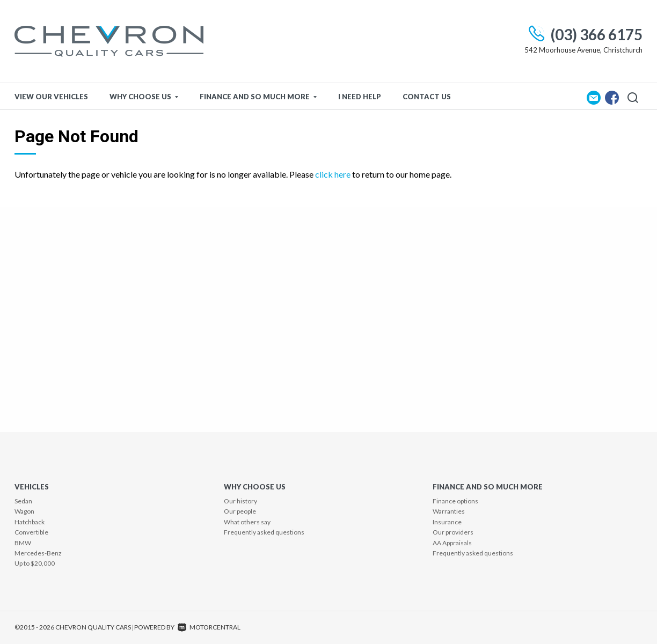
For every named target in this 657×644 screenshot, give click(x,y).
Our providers (453, 532)
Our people (240, 511)
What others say (247, 522)
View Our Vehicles (51, 97)
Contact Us (427, 97)
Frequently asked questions (264, 532)
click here (333, 174)
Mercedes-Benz (38, 553)
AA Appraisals (452, 543)
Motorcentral (209, 627)
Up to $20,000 (35, 563)
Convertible (31, 532)
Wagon (24, 511)
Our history (240, 501)
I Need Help (360, 97)
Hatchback (30, 522)
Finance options (455, 501)
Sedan (23, 501)
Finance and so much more (258, 97)
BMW (23, 543)
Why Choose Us (144, 97)
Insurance (447, 522)
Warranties (449, 511)
